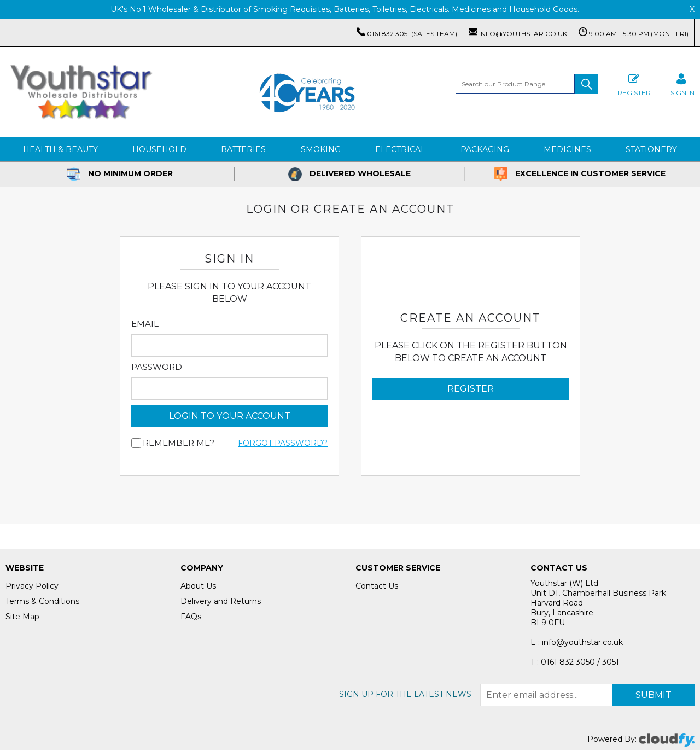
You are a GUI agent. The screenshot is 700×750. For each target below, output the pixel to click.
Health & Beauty (60, 149)
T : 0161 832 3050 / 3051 (575, 662)
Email (145, 324)
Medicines (567, 149)
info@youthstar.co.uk (518, 33)
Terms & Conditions (42, 601)
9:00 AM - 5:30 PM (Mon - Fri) (634, 33)
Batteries (243, 149)
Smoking (321, 149)
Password (157, 367)
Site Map (22, 617)
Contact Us (377, 586)
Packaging (485, 149)
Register (634, 83)
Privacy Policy (32, 586)
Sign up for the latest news (405, 694)
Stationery (651, 149)
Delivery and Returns (221, 601)
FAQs (191, 617)
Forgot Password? (283, 443)
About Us (198, 586)
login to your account (230, 416)
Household (159, 149)
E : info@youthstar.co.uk (577, 642)
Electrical (400, 149)
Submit (654, 695)
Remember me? (179, 443)
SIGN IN (682, 83)
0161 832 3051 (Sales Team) (407, 33)
